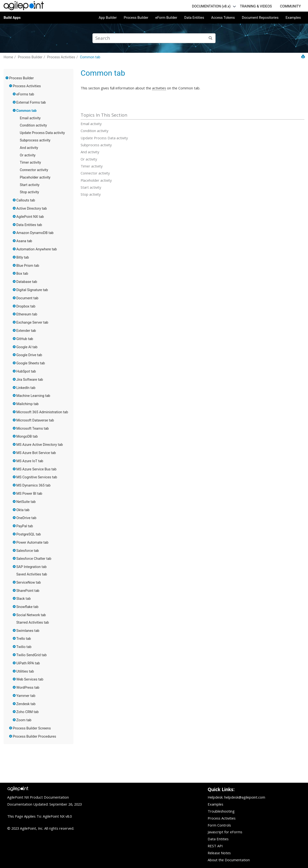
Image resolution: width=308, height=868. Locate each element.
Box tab (22, 274)
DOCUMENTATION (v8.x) (211, 6)
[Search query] (154, 38)
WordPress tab (28, 688)
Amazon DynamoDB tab (35, 233)
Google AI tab (27, 347)
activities (159, 88)
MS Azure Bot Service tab (36, 453)
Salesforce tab (28, 551)
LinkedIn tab (26, 388)
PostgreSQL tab (29, 534)
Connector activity (34, 170)
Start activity (30, 185)
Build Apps (12, 18)
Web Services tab (30, 679)
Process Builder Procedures (34, 736)
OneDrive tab (26, 518)
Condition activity (33, 125)
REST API (215, 846)
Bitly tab (23, 257)
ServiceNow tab (29, 582)
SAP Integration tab (32, 567)
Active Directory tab (32, 208)
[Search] (211, 38)
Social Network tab (31, 615)
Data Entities (194, 18)
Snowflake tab (27, 607)
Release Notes (219, 853)
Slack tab (24, 599)
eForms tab (25, 94)
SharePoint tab (28, 591)
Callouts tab (26, 200)
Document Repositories (260, 18)
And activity (29, 148)
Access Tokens (223, 18)
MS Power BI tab (29, 494)
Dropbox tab (26, 306)
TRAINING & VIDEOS (256, 6)
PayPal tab (25, 526)
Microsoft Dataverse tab (35, 420)
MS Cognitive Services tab (37, 477)
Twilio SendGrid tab (32, 655)
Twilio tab (24, 647)
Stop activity (29, 192)
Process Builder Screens (32, 728)
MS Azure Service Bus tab (36, 469)
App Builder (108, 18)
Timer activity (30, 162)
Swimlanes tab (28, 631)
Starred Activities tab (33, 622)
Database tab (27, 282)
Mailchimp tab (28, 404)
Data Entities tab (29, 225)
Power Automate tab (32, 542)
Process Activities (61, 57)
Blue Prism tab (28, 266)
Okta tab (23, 510)
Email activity (30, 118)
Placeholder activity (35, 177)
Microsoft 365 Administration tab (42, 412)
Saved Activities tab (32, 574)
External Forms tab (31, 102)
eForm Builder (166, 18)
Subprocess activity (35, 140)
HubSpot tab (26, 371)
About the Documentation (229, 860)
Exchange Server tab (32, 322)
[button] (7, 78)
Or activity (28, 155)
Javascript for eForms (225, 832)
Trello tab (24, 639)
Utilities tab (25, 671)
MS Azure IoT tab (30, 461)
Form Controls (219, 825)
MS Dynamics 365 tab (33, 485)
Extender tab (26, 331)
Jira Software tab (30, 380)
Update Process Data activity (42, 133)
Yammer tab (26, 696)
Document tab (27, 298)
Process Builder (136, 18)
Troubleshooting (221, 811)
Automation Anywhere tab (37, 249)
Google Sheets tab (31, 363)
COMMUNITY (290, 6)
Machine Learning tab (33, 396)
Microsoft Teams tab (33, 428)
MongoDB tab (27, 436)
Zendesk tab (26, 704)
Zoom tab (24, 720)
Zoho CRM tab (28, 712)
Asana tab (24, 241)
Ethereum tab (27, 314)
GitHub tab (25, 339)
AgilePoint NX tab (30, 217)
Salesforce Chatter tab (34, 559)
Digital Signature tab (32, 290)
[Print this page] (303, 57)
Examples (293, 18)
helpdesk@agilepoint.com (245, 797)
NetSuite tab (26, 502)
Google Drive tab (29, 355)
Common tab (90, 57)
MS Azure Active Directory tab (40, 445)
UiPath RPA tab (28, 663)
